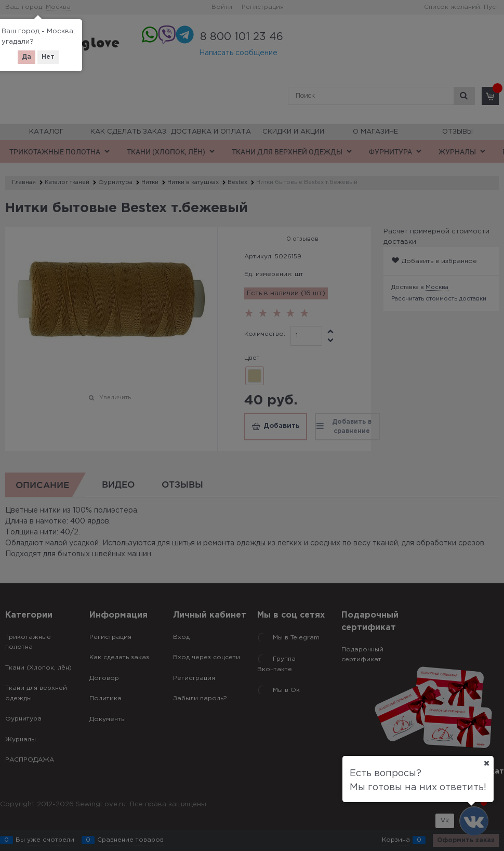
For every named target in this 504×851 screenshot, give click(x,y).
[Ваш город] (486, 763)
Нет (48, 57)
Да (26, 57)
